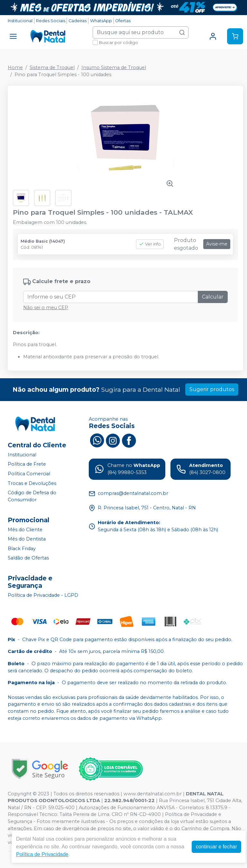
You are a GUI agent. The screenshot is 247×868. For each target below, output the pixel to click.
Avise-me (217, 244)
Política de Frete (27, 464)
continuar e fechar (216, 847)
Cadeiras (78, 21)
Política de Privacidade (42, 854)
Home (15, 67)
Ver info (150, 244)
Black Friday (22, 549)
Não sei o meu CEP (46, 308)
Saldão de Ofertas (28, 558)
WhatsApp (101, 21)
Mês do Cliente (25, 530)
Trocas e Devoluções (32, 483)
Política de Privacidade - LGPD (43, 595)
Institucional (20, 21)
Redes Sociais (51, 21)
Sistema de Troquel (52, 67)
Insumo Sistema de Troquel (114, 67)
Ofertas (123, 21)
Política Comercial (29, 474)
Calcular (213, 297)
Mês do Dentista (27, 539)
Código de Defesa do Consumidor (32, 496)
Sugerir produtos (212, 389)
